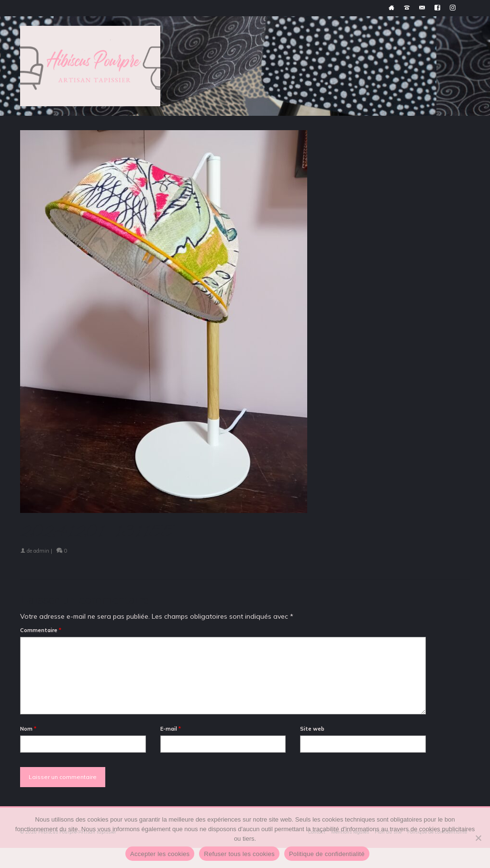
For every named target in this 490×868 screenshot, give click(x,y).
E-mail (171, 729)
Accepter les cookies (160, 854)
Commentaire (41, 630)
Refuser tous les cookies (239, 854)
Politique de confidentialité (327, 854)
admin (41, 551)
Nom (28, 729)
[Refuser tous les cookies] (478, 838)
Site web (312, 729)
